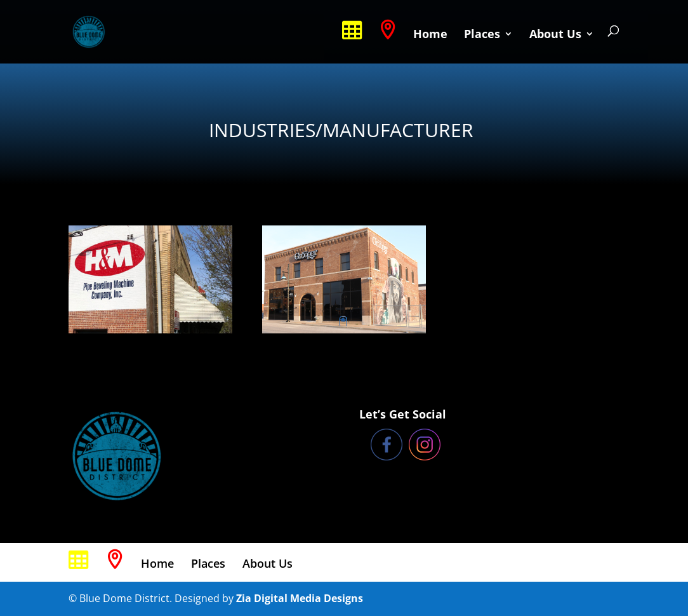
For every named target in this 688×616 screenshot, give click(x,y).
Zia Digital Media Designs (300, 598)
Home (430, 35)
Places (482, 35)
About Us (555, 35)
